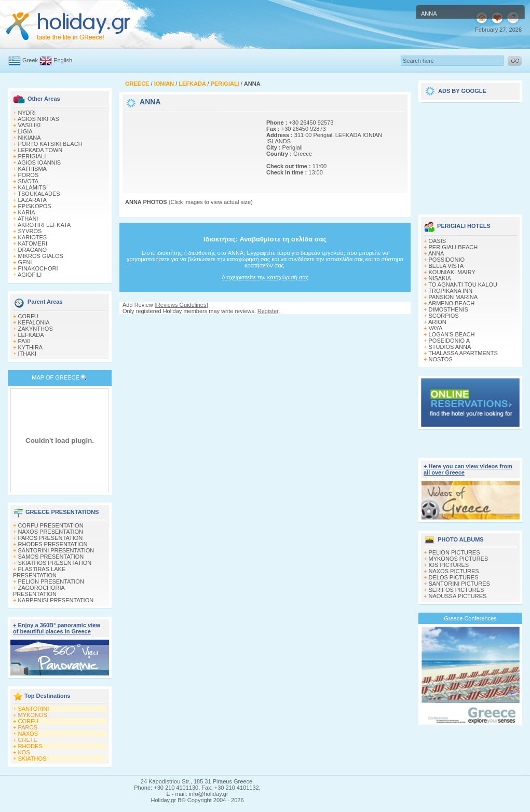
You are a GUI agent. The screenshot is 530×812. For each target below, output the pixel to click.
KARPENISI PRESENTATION (56, 600)
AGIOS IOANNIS (39, 163)
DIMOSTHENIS (449, 309)
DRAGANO (33, 250)
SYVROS (30, 231)
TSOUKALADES (39, 194)
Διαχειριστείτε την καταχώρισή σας (265, 277)
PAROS (28, 727)
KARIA (27, 212)
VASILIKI (30, 125)
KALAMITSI (33, 187)
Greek (30, 60)
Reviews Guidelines (181, 305)
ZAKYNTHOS (36, 329)
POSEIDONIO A (449, 341)
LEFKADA (31, 335)
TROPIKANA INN (450, 291)
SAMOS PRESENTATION (51, 557)
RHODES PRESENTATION (53, 544)
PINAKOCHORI (38, 268)
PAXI (24, 341)
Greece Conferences (470, 618)
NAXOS (28, 734)
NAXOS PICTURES (454, 571)
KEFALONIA (34, 322)
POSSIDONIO (447, 260)
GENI (25, 262)
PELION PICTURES (454, 552)
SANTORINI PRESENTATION (56, 550)
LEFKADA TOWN (40, 150)
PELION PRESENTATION (51, 581)
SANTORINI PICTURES (459, 584)
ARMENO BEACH (451, 303)
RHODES (30, 746)
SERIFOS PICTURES (457, 590)
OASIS (438, 241)
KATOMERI (33, 243)
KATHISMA (32, 169)
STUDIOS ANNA (450, 347)
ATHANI (28, 219)
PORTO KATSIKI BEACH (50, 144)
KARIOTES (33, 237)
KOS (24, 752)
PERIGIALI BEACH (453, 247)
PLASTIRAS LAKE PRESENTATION (39, 572)
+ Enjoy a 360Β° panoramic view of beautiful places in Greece (57, 628)
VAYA (436, 328)
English (63, 60)
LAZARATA (32, 200)
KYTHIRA (31, 347)
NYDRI (27, 113)
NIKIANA (30, 138)
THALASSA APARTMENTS (463, 353)
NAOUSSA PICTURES (458, 596)
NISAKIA (440, 278)
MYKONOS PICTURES (459, 559)
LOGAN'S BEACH (452, 334)
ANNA (436, 253)
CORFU (28, 316)
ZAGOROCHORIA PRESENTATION (39, 591)
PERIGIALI (32, 156)
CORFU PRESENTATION (51, 525)
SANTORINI (34, 709)
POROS (29, 175)
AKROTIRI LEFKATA (44, 225)
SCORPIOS (444, 316)
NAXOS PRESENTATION (51, 532)
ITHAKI (27, 354)
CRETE (28, 740)
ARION (437, 322)
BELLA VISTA (446, 266)
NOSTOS (441, 359)
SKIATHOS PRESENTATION (55, 563)
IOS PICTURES (449, 565)
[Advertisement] (160, 146)
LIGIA (25, 131)
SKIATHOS (32, 759)
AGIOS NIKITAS (38, 119)
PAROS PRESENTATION (51, 538)
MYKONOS (33, 715)
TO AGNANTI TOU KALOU (463, 285)
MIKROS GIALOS (41, 256)
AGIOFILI (30, 275)
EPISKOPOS (35, 206)
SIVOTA (29, 181)
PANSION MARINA (453, 297)
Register (268, 311)
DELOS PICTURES (454, 577)
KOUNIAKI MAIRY (452, 272)
